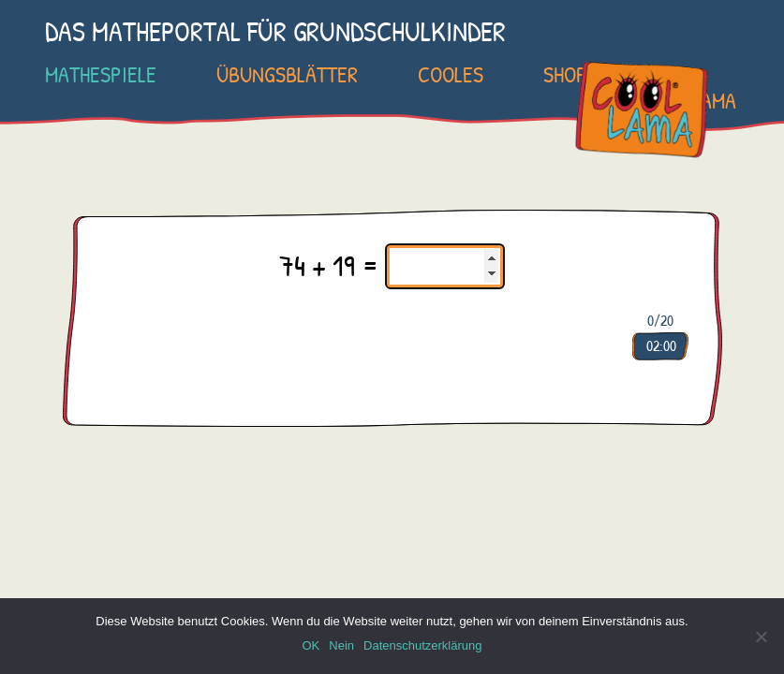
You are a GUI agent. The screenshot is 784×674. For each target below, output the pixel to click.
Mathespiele (101, 74)
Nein (341, 645)
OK (311, 645)
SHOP (565, 74)
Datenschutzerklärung (422, 645)
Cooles (451, 74)
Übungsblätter (287, 74)
